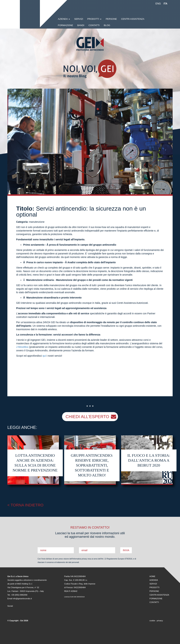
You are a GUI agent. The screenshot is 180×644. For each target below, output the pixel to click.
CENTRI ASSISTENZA (133, 19)
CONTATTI (94, 25)
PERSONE (111, 19)
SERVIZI (79, 19)
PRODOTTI (94, 19)
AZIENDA (154, 580)
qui (44, 356)
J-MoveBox (22, 347)
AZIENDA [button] (64, 19)
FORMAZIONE (65, 25)
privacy (160, 621)
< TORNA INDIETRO (25, 505)
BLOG (107, 25)
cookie (152, 621)
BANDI (81, 25)
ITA (165, 4)
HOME (152, 576)
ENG (158, 4)
